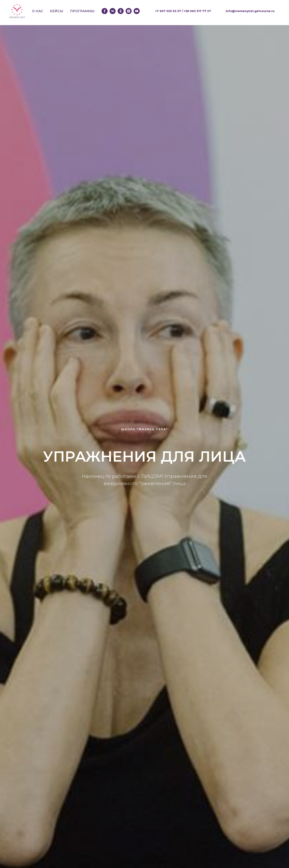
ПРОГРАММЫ (82, 11)
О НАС (38, 11)
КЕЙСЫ (57, 11)
